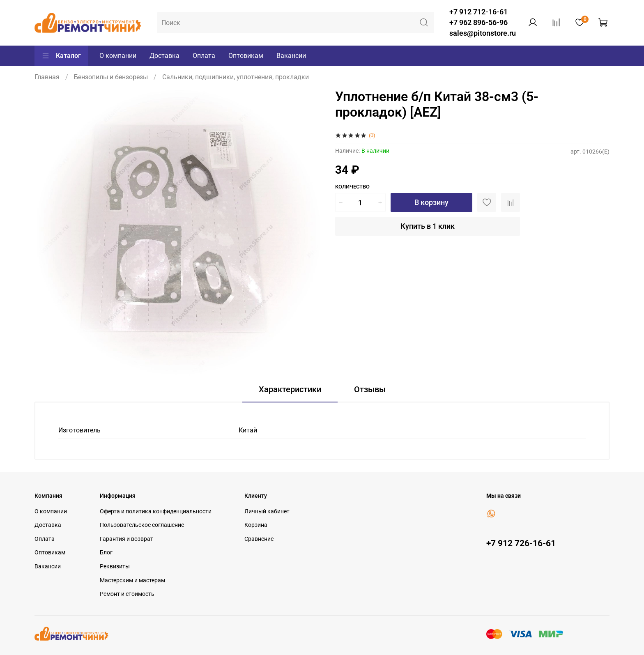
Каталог (61, 56)
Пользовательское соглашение (142, 525)
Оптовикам (246, 56)
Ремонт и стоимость (127, 594)
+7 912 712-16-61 (478, 12)
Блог (106, 553)
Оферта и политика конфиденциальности (156, 511)
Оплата (204, 56)
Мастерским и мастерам (132, 580)
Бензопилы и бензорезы (111, 77)
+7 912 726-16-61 (521, 543)
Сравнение (259, 539)
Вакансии (291, 56)
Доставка (164, 56)
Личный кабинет (267, 511)
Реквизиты (115, 567)
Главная (47, 77)
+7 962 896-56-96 (478, 23)
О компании (118, 56)
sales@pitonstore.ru (483, 33)
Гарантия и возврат (126, 539)
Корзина (256, 525)
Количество (352, 187)
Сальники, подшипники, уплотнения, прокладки (236, 77)
